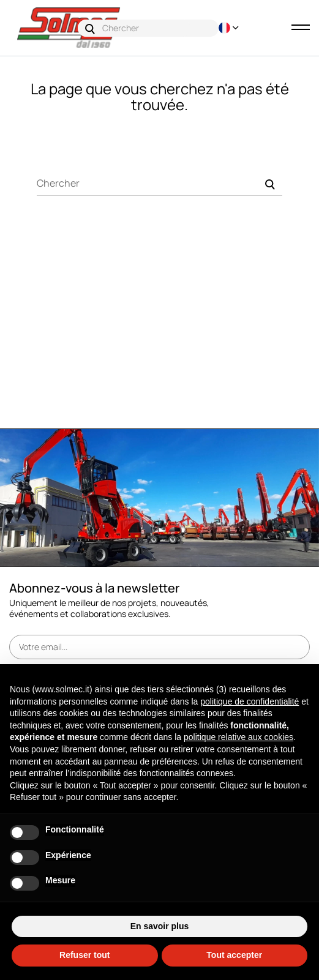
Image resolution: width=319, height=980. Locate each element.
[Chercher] (159, 184)
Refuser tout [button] (84, 955)
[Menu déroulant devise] (224, 28)
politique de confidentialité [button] (250, 701)
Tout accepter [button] (234, 955)
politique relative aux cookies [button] (238, 737)
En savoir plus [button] (160, 926)
